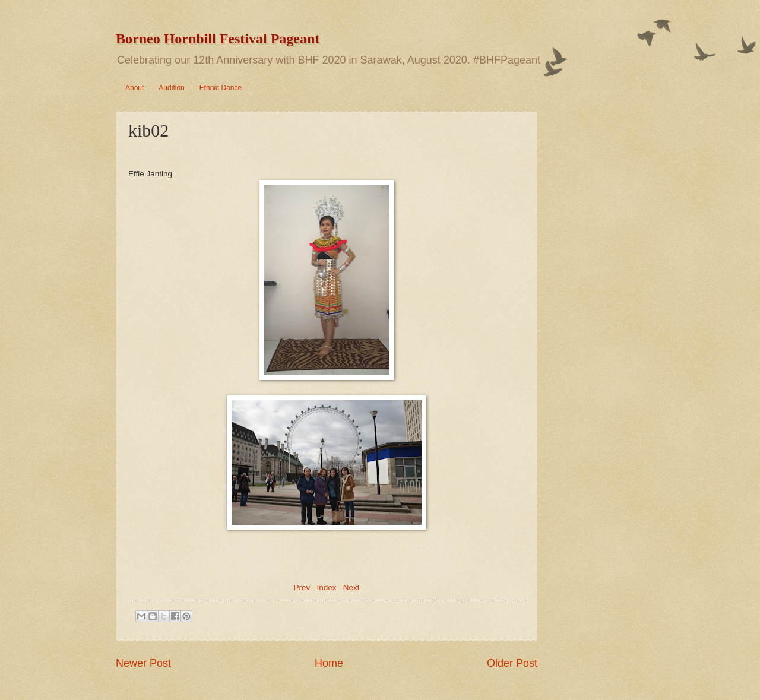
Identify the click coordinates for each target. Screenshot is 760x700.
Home (329, 663)
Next (351, 587)
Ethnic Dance (221, 88)
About (134, 88)
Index (326, 587)
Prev (302, 587)
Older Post (512, 663)
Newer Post (143, 663)
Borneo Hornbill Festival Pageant (218, 39)
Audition (171, 88)
